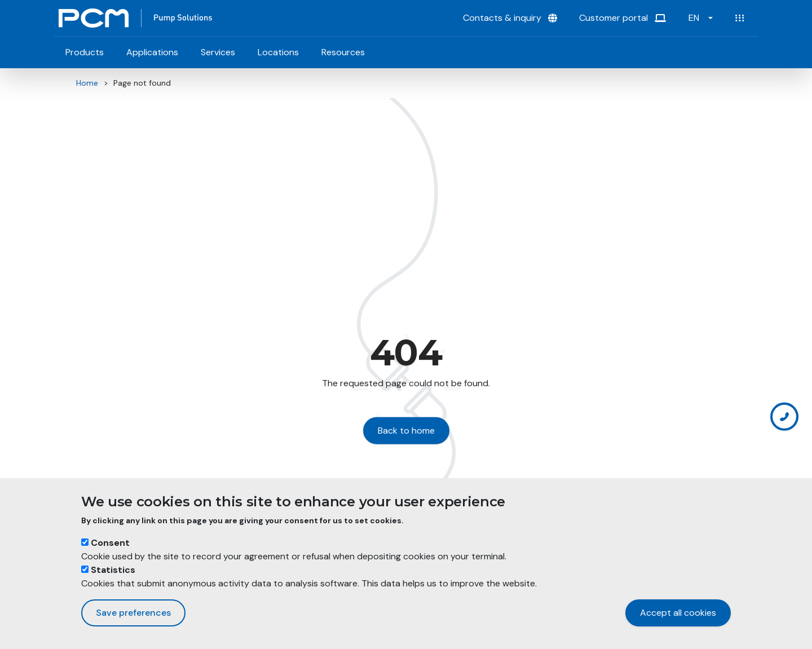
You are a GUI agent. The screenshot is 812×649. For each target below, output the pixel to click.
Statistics (113, 570)
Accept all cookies (678, 613)
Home (87, 83)
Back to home (406, 431)
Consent (110, 543)
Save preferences (133, 613)
